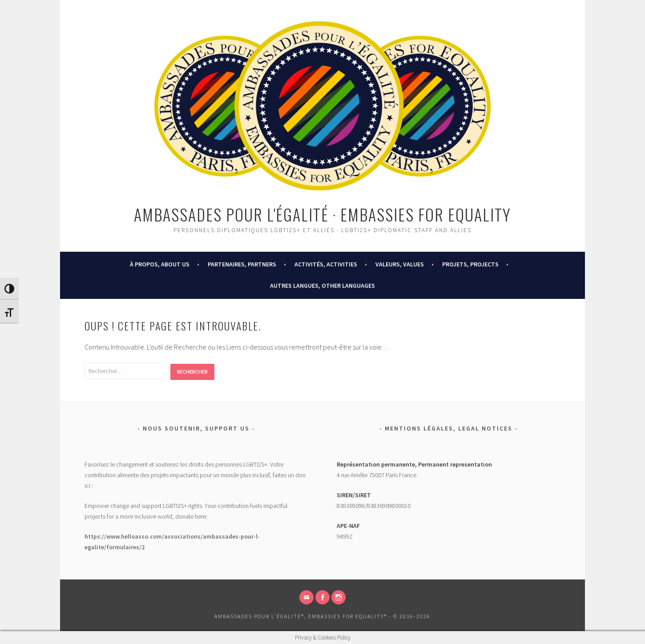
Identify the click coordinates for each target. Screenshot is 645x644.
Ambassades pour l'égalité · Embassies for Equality (322, 214)
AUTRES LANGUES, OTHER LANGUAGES (322, 286)
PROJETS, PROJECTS (470, 264)
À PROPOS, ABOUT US (160, 264)
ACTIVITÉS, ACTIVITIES (326, 264)
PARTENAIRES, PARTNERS (242, 264)
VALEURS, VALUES (400, 264)
